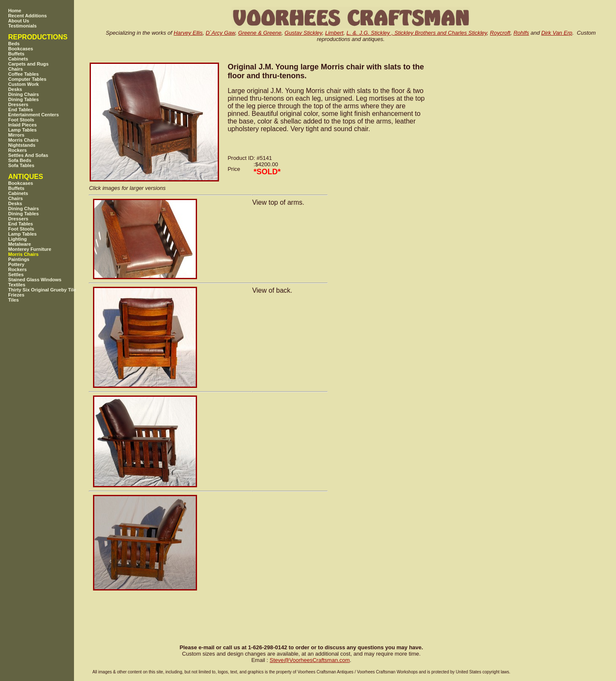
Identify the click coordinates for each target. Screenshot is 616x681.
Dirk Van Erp (557, 33)
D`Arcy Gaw (220, 33)
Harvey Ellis (188, 33)
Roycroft (500, 33)
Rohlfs (521, 33)
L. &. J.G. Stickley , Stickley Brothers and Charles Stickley (416, 33)
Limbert (334, 33)
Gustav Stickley (303, 33)
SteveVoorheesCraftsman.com (310, 660)
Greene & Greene (260, 33)
